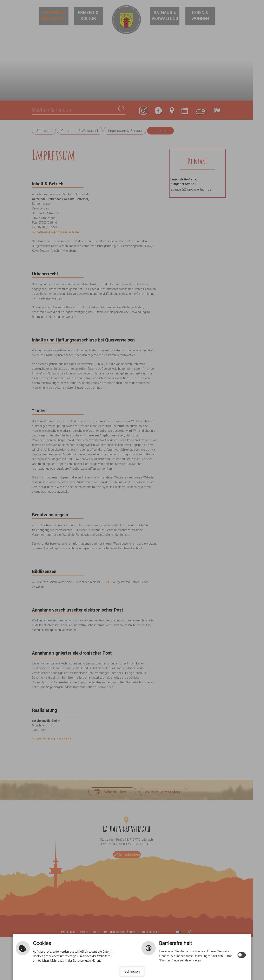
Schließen (132, 971)
